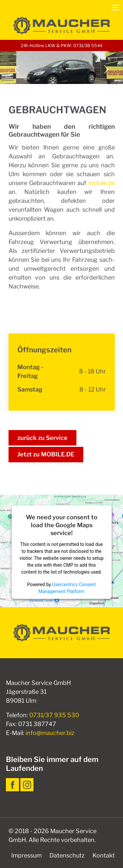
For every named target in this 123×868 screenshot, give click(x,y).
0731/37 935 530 (54, 715)
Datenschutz (67, 855)
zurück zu (42, 438)
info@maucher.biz (50, 733)
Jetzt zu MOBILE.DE (46, 454)
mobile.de (102, 183)
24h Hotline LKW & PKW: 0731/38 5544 (61, 45)
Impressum (26, 855)
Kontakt (104, 855)
